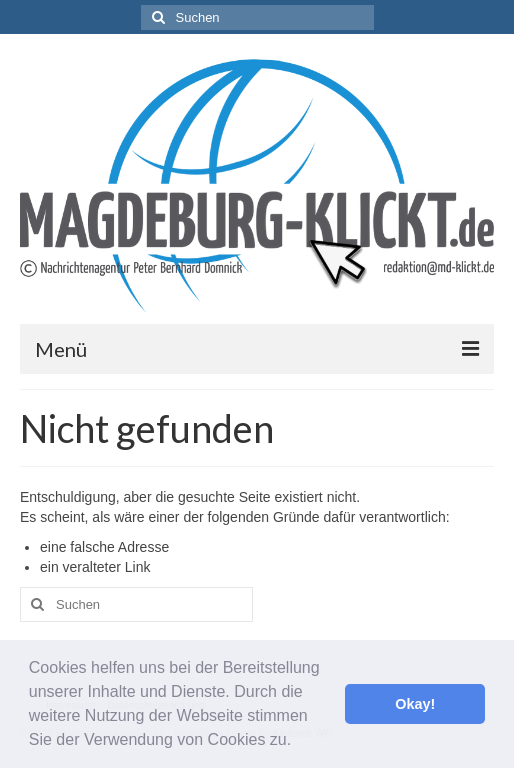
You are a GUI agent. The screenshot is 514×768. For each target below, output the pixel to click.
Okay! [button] (415, 704)
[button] (299, 742)
